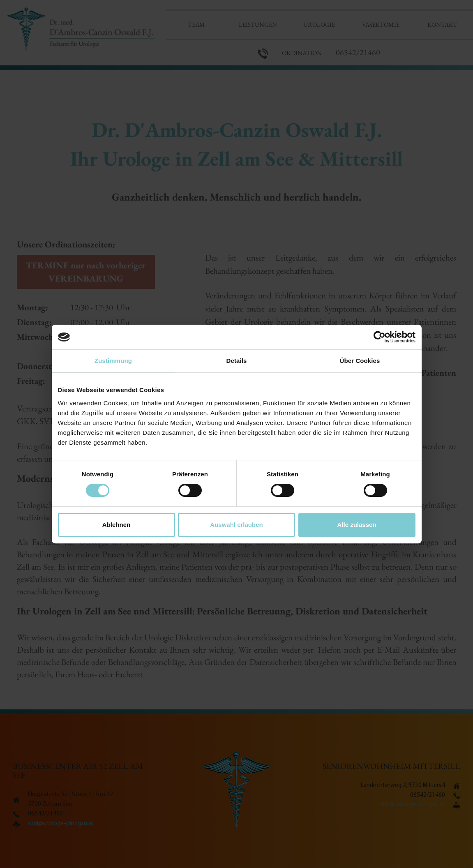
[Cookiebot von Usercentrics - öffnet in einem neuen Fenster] (380, 337)
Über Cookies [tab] (360, 361)
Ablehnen (116, 525)
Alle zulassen (356, 525)
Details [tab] (237, 361)
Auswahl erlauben (236, 525)
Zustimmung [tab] (113, 361)
